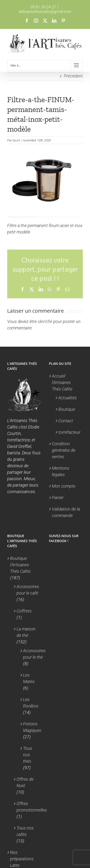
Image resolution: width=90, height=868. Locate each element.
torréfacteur (68, 432)
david (16, 140)
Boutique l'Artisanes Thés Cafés (20, 565)
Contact (66, 421)
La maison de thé (26, 632)
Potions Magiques (32, 727)
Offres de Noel (25, 782)
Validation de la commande (66, 512)
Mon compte (64, 486)
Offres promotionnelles (32, 807)
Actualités (68, 398)
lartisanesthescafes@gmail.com (45, 12)
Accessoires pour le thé (34, 654)
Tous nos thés (28, 755)
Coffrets (24, 611)
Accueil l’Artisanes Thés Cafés (62, 382)
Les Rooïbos (31, 703)
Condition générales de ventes (64, 450)
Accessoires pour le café (28, 590)
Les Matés (29, 678)
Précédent (73, 76)
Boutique (67, 409)
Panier (58, 498)
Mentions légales (61, 471)
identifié (45, 321)
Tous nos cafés (25, 831)
